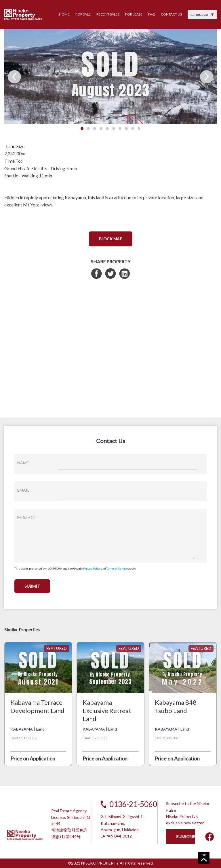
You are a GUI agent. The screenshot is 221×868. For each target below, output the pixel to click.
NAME (23, 463)
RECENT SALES (108, 14)
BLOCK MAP (111, 239)
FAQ (152, 14)
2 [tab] (88, 129)
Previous (14, 77)
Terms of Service (117, 568)
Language (199, 14)
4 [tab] (101, 129)
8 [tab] (126, 129)
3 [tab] (95, 129)
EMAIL (23, 490)
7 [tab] (120, 129)
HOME (64, 14)
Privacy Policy (92, 568)
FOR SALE (83, 14)
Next (207, 77)
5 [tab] (107, 129)
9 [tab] (133, 129)
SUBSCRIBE (185, 837)
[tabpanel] (110, 73)
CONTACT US (171, 14)
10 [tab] (139, 129)
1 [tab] (82, 129)
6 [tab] (114, 129)
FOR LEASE (134, 14)
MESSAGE (27, 517)
